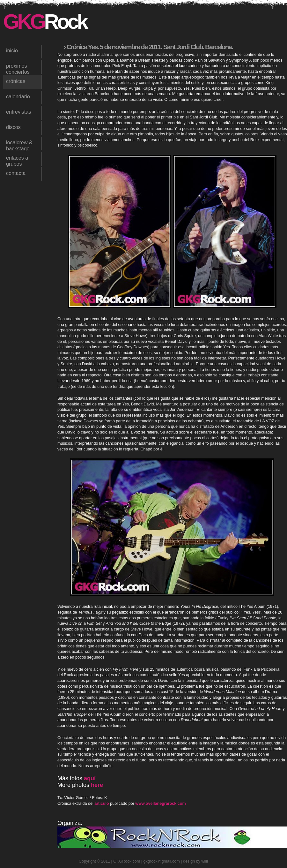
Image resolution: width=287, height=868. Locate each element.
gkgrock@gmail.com (162, 861)
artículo (102, 804)
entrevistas (18, 112)
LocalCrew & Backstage (19, 145)
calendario (18, 96)
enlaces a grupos (17, 160)
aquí (90, 778)
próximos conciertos (18, 68)
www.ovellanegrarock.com (160, 804)
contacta (16, 173)
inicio (12, 50)
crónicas (16, 81)
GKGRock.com (127, 861)
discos (13, 127)
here (97, 785)
